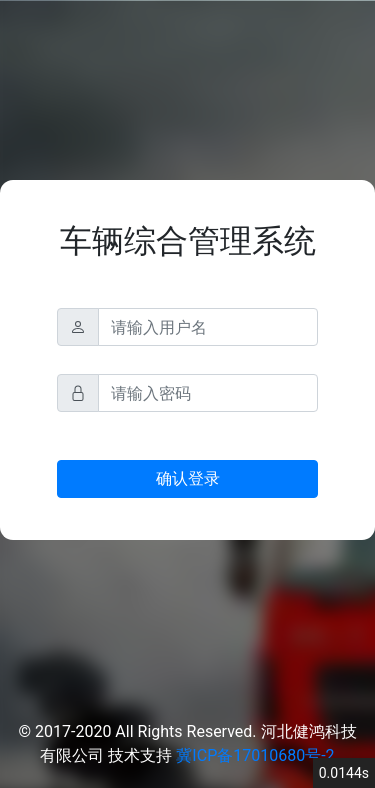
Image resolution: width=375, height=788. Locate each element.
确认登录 (188, 478)
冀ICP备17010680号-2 (255, 755)
